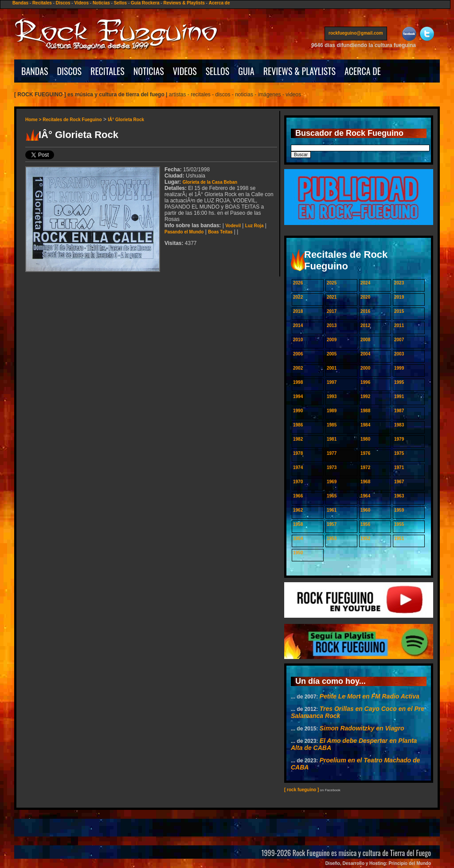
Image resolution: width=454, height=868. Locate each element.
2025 (332, 283)
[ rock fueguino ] (301, 790)
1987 (399, 411)
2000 (365, 368)
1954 (298, 539)
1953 (332, 539)
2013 (332, 325)
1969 (332, 482)
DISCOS (70, 71)
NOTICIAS (149, 71)
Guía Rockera (145, 3)
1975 (399, 453)
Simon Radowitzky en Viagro (362, 728)
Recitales (42, 3)
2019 (399, 297)
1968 (365, 482)
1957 (332, 524)
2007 (399, 340)
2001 (332, 368)
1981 (332, 439)
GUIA (246, 71)
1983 (399, 425)
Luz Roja (254, 226)
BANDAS (35, 71)
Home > (34, 120)
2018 (298, 311)
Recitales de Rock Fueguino (72, 120)
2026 (298, 283)
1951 (399, 539)
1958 (298, 524)
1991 (399, 397)
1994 (298, 397)
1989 (332, 411)
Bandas (20, 3)
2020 (365, 297)
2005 (332, 354)
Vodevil (233, 226)
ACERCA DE (363, 71)
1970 (298, 482)
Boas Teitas (220, 232)
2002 (298, 368)
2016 (365, 311)
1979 (399, 439)
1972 (365, 468)
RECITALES (108, 71)
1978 (298, 453)
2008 (365, 340)
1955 (399, 524)
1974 (298, 468)
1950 (298, 553)
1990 (298, 411)
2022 (298, 297)
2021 (332, 297)
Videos (81, 3)
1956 (365, 524)
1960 (365, 510)
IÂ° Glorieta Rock (126, 120)
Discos (63, 3)
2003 (399, 354)
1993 (332, 397)
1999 (399, 368)
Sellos (120, 3)
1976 (365, 453)
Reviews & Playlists (184, 3)
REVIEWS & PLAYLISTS (299, 71)
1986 (298, 425)
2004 (365, 354)
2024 (365, 283)
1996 (365, 382)
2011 (399, 325)
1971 (399, 468)
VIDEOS (185, 71)
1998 (298, 382)
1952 (365, 539)
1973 (332, 468)
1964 (365, 496)
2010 (298, 340)
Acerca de (219, 3)
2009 (332, 340)
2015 (399, 311)
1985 (332, 425)
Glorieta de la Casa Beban (210, 182)
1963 (399, 496)
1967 (399, 482)
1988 (365, 411)
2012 (365, 325)
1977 (332, 453)
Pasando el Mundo (184, 232)
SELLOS (218, 71)
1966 (298, 496)
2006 (298, 354)
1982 (298, 439)
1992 (365, 397)
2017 (332, 311)
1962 (298, 510)
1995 (399, 382)
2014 (298, 325)
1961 (332, 510)
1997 (332, 382)
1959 (399, 510)
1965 (332, 496)
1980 (365, 439)
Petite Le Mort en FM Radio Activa (370, 696)
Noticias (101, 3)
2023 (399, 283)
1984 (365, 425)
